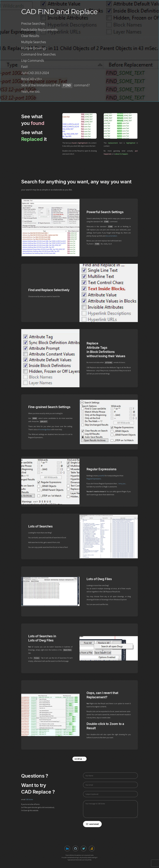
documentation (111, 236)
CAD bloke (29, 799)
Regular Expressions (94, 479)
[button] (79, 759)
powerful (101, 476)
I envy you (122, 484)
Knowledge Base (45, 429)
